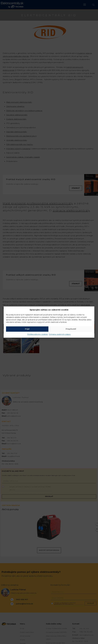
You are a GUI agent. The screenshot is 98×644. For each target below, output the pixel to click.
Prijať (27, 329)
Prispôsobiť (71, 329)
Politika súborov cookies (37, 334)
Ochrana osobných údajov (60, 334)
